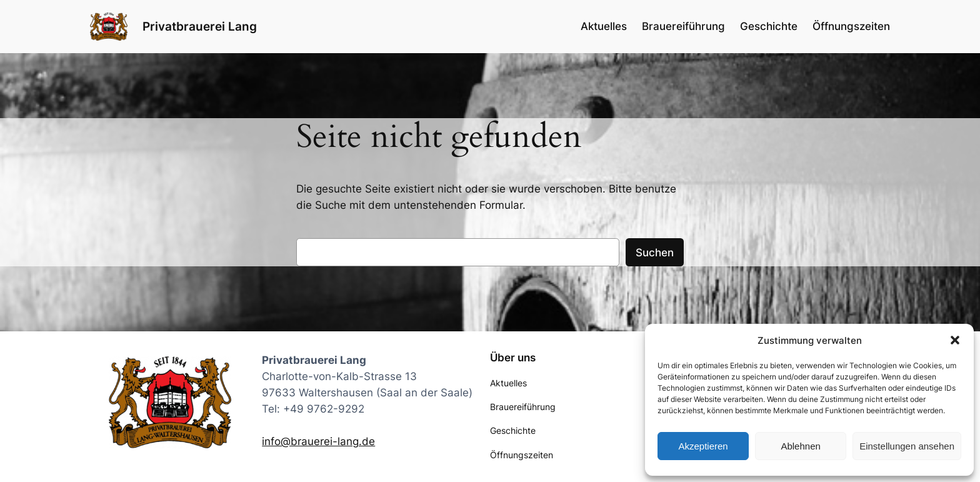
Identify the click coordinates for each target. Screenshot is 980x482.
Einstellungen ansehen (907, 446)
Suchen (655, 253)
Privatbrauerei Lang (200, 26)
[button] (955, 340)
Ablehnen (800, 446)
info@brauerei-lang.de (318, 441)
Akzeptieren (703, 446)
